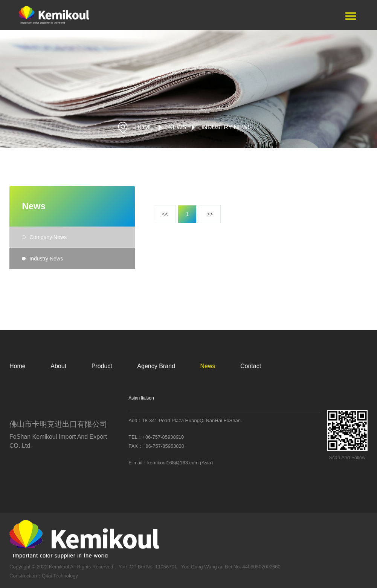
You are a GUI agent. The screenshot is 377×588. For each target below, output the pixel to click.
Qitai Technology (60, 582)
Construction (23, 582)
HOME (144, 127)
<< (165, 214)
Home (18, 376)
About (58, 376)
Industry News (227, 127)
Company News (48, 238)
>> (210, 214)
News (177, 127)
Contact (251, 376)
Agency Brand (156, 376)
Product (102, 376)
